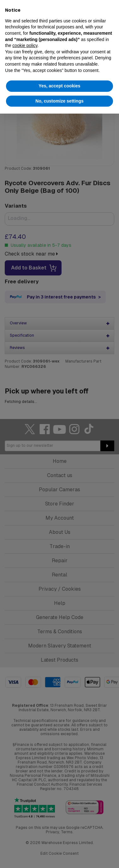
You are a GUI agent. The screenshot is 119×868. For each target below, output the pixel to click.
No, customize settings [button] (59, 101)
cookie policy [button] (25, 45)
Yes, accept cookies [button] (59, 86)
